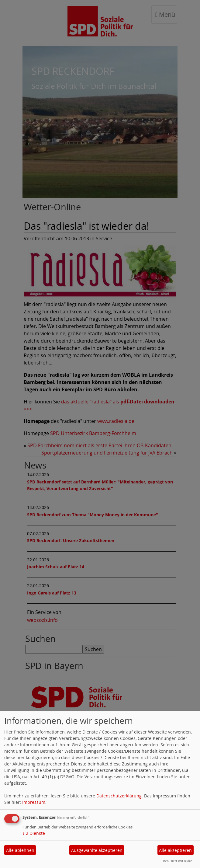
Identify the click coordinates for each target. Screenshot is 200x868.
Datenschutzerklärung (119, 796)
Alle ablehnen (20, 850)
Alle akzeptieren (175, 850)
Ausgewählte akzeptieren (97, 850)
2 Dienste (34, 833)
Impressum (34, 802)
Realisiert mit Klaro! (178, 861)
